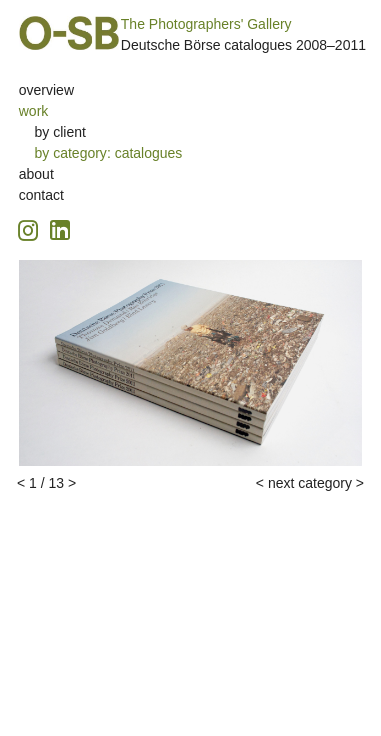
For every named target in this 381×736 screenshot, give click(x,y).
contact (41, 195)
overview (46, 90)
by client (60, 132)
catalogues (149, 153)
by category (71, 153)
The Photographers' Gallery (206, 24)
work (34, 111)
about (36, 174)
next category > (316, 483)
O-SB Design (69, 33)
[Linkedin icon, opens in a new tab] (60, 228)
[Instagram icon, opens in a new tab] (31, 227)
